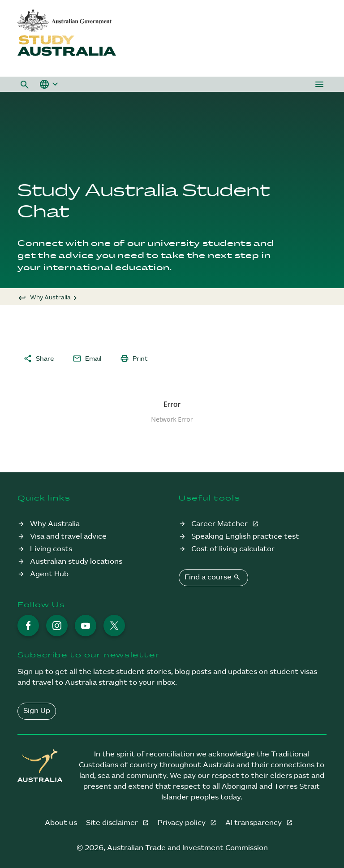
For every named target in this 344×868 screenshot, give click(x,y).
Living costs (51, 549)
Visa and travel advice (68, 537)
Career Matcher (220, 524)
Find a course (213, 577)
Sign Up (37, 711)
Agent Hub (49, 574)
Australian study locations (76, 562)
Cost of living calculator (233, 549)
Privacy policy (183, 823)
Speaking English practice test (245, 537)
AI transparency (254, 823)
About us (61, 823)
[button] (25, 84)
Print (134, 358)
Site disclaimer (113, 823)
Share (39, 358)
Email (87, 358)
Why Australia (50, 298)
